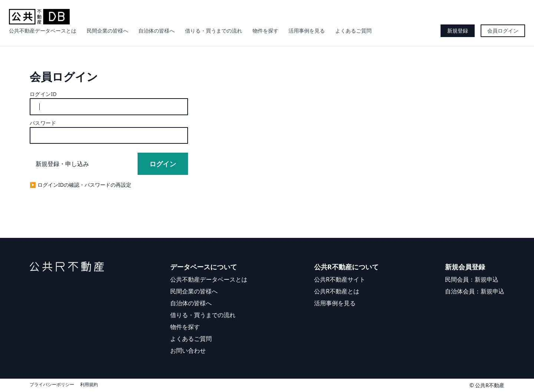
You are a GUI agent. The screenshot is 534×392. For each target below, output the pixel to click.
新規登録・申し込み (62, 164)
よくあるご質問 (353, 31)
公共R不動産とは (337, 291)
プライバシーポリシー (52, 385)
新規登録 (458, 31)
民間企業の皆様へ (108, 31)
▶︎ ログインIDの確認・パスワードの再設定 (80, 185)
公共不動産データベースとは (43, 31)
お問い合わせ (188, 351)
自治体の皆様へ (156, 31)
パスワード (43, 123)
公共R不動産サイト (340, 279)
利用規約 (89, 385)
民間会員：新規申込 (472, 279)
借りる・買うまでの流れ (214, 31)
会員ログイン (503, 31)
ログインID (43, 94)
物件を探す (266, 31)
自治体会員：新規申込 (475, 291)
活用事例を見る (307, 31)
